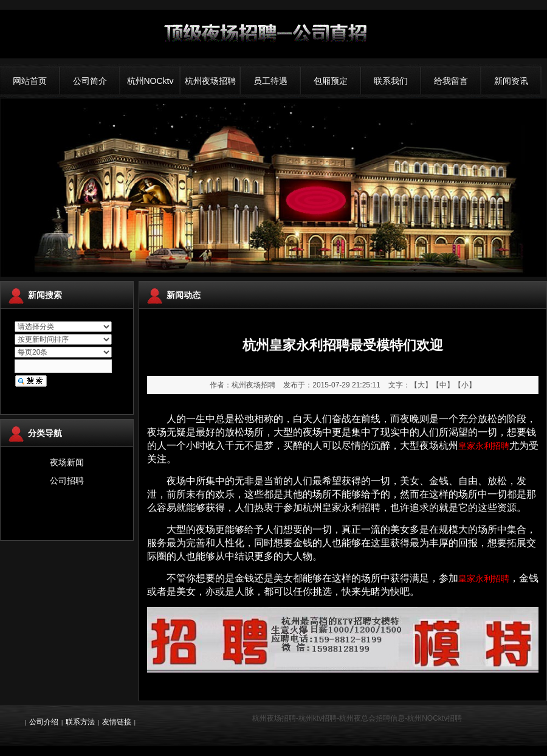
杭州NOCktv (150, 81)
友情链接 (117, 722)
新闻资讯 (511, 81)
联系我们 (391, 81)
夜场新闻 (67, 462)
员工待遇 (270, 81)
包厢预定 (331, 81)
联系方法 (80, 722)
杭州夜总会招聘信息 (372, 718)
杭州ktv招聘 (318, 718)
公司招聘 (67, 480)
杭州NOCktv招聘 (435, 718)
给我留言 (451, 81)
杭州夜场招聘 (210, 81)
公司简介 (90, 81)
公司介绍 (44, 722)
